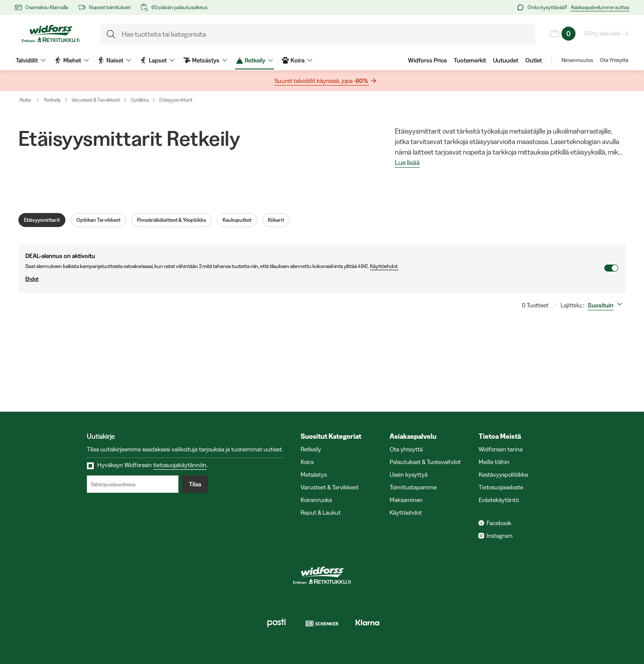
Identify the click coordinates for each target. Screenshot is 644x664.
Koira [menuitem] (297, 60)
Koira (307, 462)
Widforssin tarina (501, 449)
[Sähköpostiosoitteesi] (133, 484)
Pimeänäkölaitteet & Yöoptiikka (171, 220)
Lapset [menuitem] (157, 60)
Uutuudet (506, 60)
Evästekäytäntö (499, 500)
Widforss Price (427, 60)
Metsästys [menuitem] (205, 60)
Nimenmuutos (577, 60)
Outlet (534, 60)
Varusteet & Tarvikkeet (96, 100)
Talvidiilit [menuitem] (31, 60)
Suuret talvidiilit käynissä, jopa (322, 81)
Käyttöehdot (406, 513)
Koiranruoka (316, 500)
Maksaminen (406, 500)
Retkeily (53, 100)
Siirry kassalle (603, 33)
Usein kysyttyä (409, 475)
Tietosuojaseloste (501, 487)
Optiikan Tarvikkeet (98, 220)
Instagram (500, 536)
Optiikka (140, 100)
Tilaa (195, 484)
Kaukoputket (237, 220)
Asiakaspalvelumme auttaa (600, 7)
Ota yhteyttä (406, 449)
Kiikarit (276, 220)
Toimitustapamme (413, 487)
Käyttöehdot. (384, 266)
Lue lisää (407, 163)
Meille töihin (494, 462)
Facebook (499, 523)
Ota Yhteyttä (614, 60)
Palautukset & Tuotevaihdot (425, 462)
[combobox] (607, 305)
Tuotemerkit (470, 60)
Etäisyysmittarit (176, 100)
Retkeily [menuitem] (255, 60)
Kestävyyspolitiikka (503, 475)
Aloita (31, 100)
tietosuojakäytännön (180, 465)
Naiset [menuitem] (115, 60)
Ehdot (315, 279)
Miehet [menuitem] (72, 60)
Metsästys (314, 475)
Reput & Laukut (321, 513)
